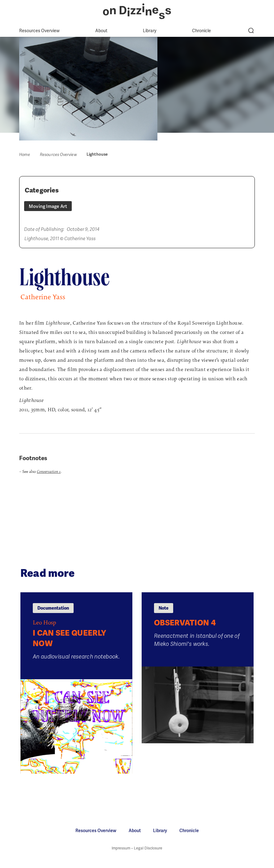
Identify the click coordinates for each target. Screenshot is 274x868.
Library (150, 31)
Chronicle (201, 31)
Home (25, 155)
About (101, 31)
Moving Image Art (48, 206)
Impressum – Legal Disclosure (137, 848)
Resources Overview (39, 31)
